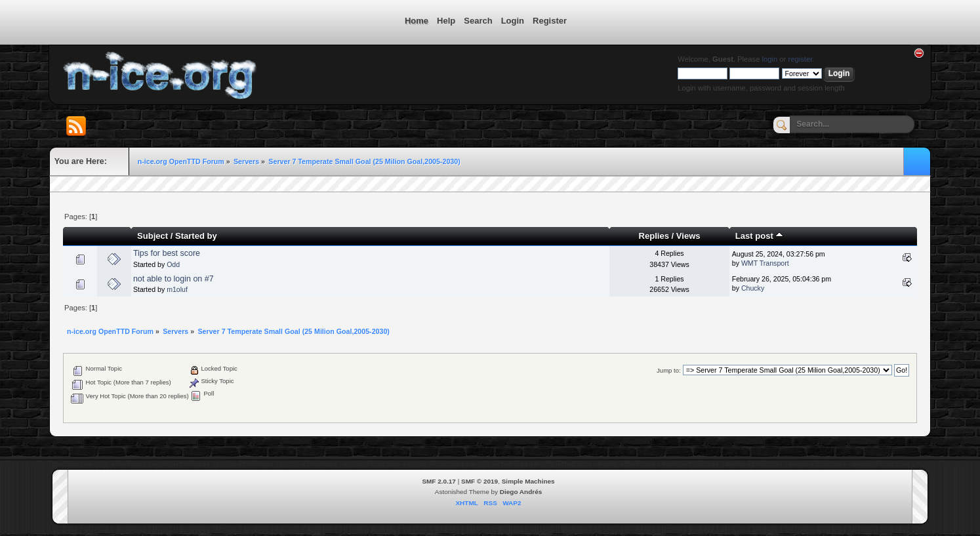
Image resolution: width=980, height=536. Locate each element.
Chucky (753, 288)
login (770, 59)
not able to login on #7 (174, 279)
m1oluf (177, 289)
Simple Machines (528, 481)
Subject (153, 236)
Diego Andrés (521, 492)
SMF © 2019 (480, 481)
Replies (654, 236)
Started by (196, 236)
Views (688, 236)
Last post (760, 236)
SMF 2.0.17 (439, 481)
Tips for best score (167, 253)
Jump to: (669, 370)
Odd (173, 264)
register (800, 59)
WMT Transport (765, 263)
